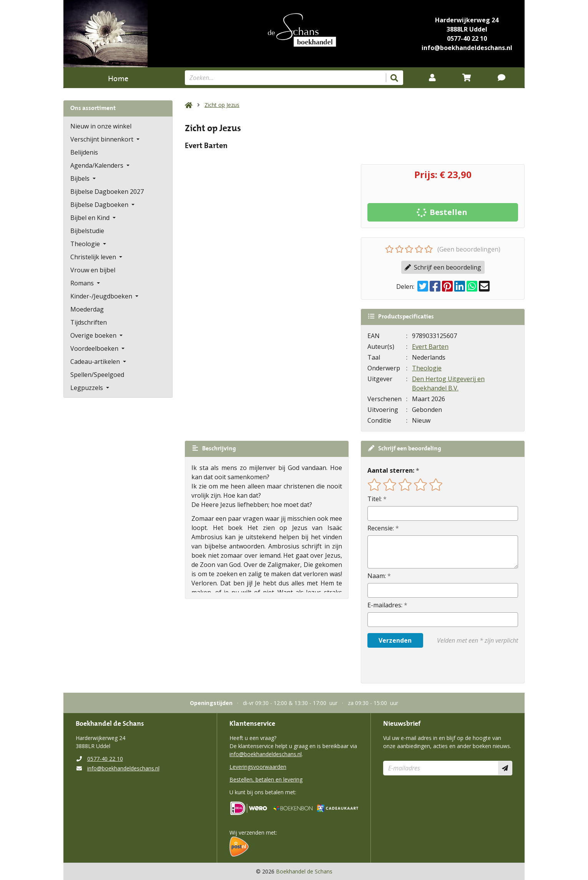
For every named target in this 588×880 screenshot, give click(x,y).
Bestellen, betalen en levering (266, 779)
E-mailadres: (385, 605)
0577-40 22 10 (467, 38)
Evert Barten (430, 347)
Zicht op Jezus (222, 105)
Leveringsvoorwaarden (258, 767)
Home (118, 77)
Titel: (375, 499)
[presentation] (417, 665)
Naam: (377, 576)
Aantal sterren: (391, 470)
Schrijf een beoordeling (443, 267)
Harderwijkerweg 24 (467, 20)
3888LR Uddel (467, 29)
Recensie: (381, 528)
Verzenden (395, 640)
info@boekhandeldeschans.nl (467, 48)
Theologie (427, 368)
